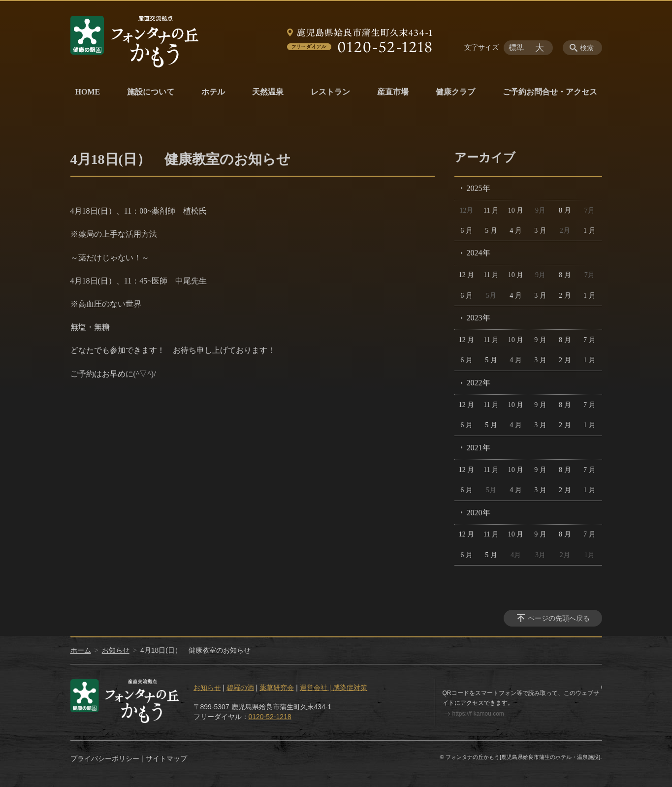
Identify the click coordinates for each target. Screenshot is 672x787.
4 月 (516, 231)
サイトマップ (166, 758)
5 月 (491, 231)
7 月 (590, 340)
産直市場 (393, 92)
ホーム (81, 650)
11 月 (491, 210)
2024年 (479, 253)
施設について (151, 92)
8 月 (565, 210)
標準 (516, 47)
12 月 (467, 275)
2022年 (479, 383)
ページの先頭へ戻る (559, 618)
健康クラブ (455, 92)
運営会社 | (316, 688)
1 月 (590, 231)
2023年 (479, 318)
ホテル (213, 92)
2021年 (479, 448)
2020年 (479, 513)
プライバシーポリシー (105, 758)
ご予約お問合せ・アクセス (550, 92)
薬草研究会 (277, 688)
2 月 (565, 296)
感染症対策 (350, 688)
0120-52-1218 (270, 717)
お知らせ (116, 650)
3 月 (540, 231)
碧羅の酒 (240, 688)
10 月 (516, 210)
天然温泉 (268, 92)
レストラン (330, 92)
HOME (88, 92)
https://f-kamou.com (478, 714)
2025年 (479, 188)
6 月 (466, 231)
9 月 (540, 340)
